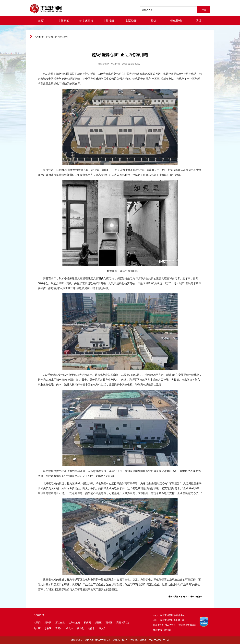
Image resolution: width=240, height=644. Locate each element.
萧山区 (37, 628)
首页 (41, 21)
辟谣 (199, 21)
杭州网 (87, 623)
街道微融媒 (86, 21)
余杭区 (48, 628)
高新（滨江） (123, 623)
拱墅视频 (108, 21)
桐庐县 (81, 628)
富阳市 (59, 628)
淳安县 (102, 628)
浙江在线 (60, 623)
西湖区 (109, 623)
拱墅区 (98, 623)
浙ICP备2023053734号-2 (98, 640)
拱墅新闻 (63, 21)
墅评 (154, 21)
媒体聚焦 (176, 21)
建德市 (92, 628)
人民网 (37, 623)
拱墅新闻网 (52, 37)
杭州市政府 (74, 623)
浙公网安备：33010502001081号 (152, 640)
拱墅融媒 (131, 21)
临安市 (70, 628)
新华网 (48, 623)
